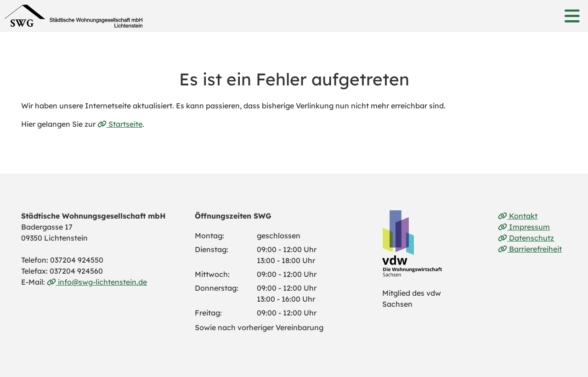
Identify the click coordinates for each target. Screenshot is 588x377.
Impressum (524, 227)
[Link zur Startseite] (73, 16)
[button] (572, 16)
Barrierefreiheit (530, 249)
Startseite (120, 124)
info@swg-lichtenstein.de (97, 282)
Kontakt (518, 216)
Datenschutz (526, 238)
